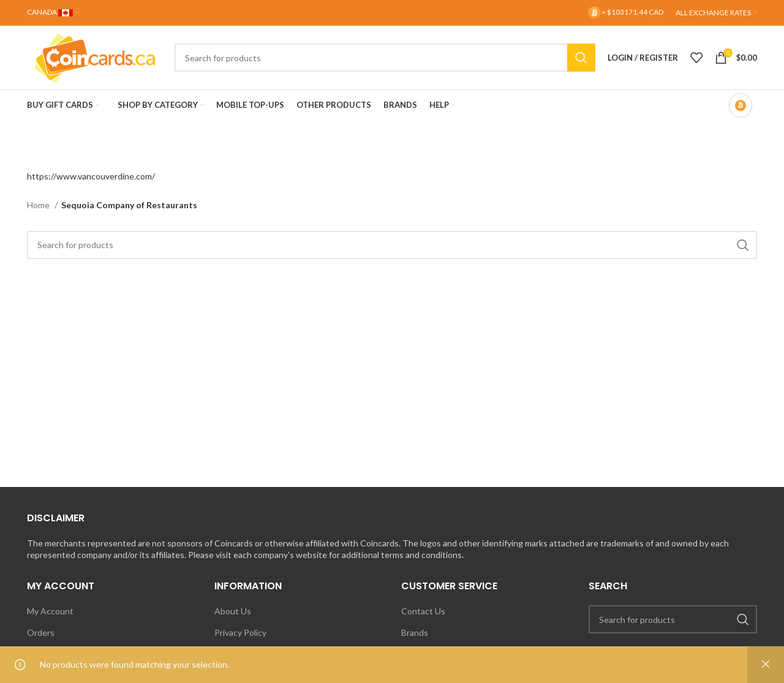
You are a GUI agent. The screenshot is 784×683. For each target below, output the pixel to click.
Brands (415, 632)
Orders (41, 632)
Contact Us (423, 611)
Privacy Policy (240, 632)
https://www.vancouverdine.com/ (91, 176)
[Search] (385, 58)
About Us (233, 611)
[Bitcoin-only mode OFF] (741, 105)
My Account (50, 611)
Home (39, 205)
